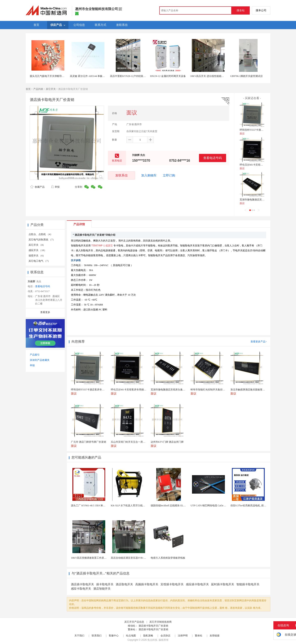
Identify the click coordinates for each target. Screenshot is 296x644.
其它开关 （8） (37, 245)
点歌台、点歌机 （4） (41, 234)
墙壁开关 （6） (37, 256)
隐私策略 (148, 636)
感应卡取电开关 (81, 589)
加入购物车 (149, 175)
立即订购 (169, 175)
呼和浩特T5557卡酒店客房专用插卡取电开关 (264, 130)
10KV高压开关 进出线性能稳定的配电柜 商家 (215, 76)
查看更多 (45, 312)
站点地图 (131, 636)
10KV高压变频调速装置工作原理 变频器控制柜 (96, 558)
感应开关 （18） (38, 250)
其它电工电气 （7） (39, 261)
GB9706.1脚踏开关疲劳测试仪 (246, 76)
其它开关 (51, 89)
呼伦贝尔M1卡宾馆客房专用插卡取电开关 (262, 165)
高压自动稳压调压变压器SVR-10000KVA (133, 558)
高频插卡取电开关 (147, 584)
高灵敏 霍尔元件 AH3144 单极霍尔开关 (91, 76)
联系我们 (97, 636)
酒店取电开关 (124, 584)
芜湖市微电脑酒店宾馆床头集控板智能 (261, 200)
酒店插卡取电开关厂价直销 (153, 626)
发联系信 (121, 175)
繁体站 (199, 636)
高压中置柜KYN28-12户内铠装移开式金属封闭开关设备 (140, 76)
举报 (55, 187)
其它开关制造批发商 (161, 622)
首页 (28, 89)
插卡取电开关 (105, 584)
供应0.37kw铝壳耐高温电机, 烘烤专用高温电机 (256, 506)
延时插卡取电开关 (223, 584)
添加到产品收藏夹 (40, 360)
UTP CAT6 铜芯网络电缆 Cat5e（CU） (211, 506)
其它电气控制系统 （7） (42, 240)
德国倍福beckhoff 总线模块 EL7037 (169, 506)
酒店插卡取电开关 (82, 584)
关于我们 (79, 636)
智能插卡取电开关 (248, 584)
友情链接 (215, 636)
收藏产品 (37, 187)
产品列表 (38, 89)
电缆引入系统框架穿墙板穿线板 (168, 558)
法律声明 (183, 636)
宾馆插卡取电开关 (172, 584)
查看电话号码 (213, 158)
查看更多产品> (259, 342)
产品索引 (35, 355)
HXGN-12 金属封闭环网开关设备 (168, 76)
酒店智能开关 (102, 589)
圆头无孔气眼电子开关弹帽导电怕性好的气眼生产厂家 (59, 76)
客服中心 (114, 636)
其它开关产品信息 (134, 622)
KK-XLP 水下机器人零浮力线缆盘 (129, 506)
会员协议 (165, 636)
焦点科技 (152, 640)
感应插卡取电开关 (197, 584)
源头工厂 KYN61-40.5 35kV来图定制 (91, 506)
